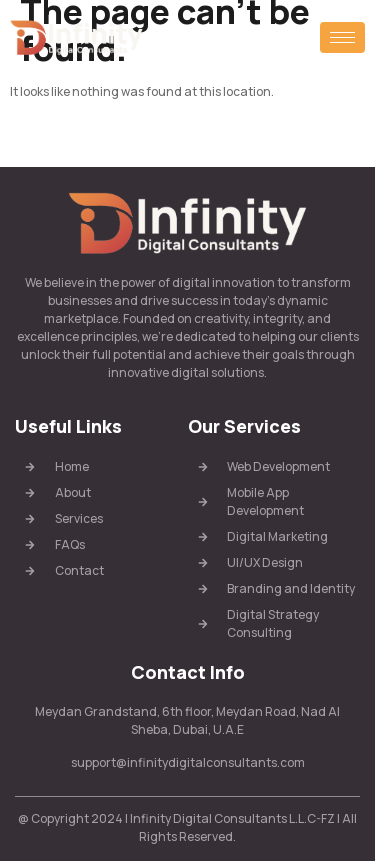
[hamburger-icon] (342, 37)
